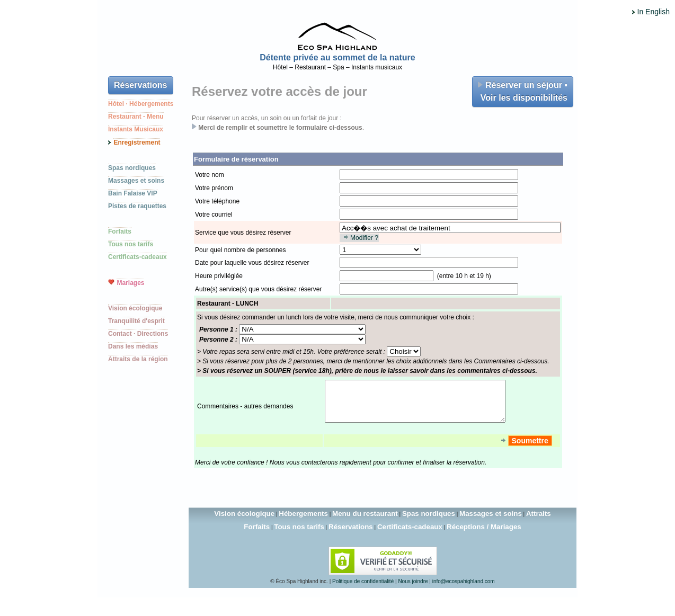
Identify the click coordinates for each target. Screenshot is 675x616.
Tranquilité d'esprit (136, 321)
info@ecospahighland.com (464, 589)
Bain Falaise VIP (133, 193)
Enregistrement (137, 142)
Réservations (141, 85)
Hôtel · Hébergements (141, 104)
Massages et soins (136, 181)
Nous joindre (413, 589)
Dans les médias (133, 346)
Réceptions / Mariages (484, 535)
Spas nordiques (132, 168)
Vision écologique (135, 308)
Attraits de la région (138, 359)
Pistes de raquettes (137, 206)
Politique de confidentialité (363, 589)
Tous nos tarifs (131, 244)
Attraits (539, 521)
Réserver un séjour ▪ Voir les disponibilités (523, 91)
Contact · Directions (138, 334)
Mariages (130, 283)
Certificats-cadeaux (137, 257)
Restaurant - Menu (136, 117)
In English (654, 12)
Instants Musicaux (136, 129)
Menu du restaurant (365, 521)
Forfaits (120, 231)
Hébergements (303, 521)
